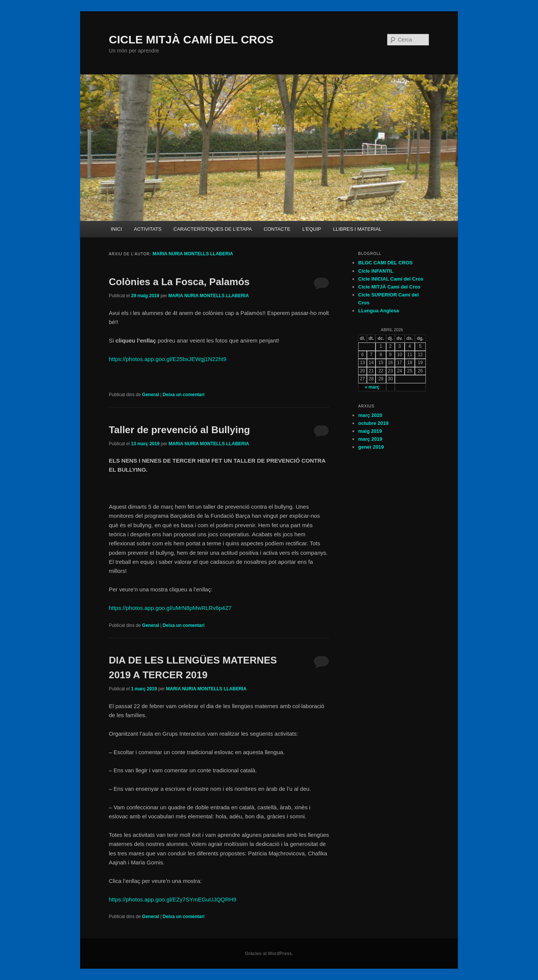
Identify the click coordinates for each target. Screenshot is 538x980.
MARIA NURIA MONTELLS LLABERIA (193, 254)
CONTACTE (277, 229)
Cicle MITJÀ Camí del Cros (389, 287)
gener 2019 (371, 447)
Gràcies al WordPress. (269, 954)
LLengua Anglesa (379, 311)
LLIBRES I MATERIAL (357, 229)
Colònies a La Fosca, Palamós (179, 282)
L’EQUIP (312, 229)
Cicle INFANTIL (376, 271)
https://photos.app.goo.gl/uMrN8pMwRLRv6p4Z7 (170, 608)
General (151, 395)
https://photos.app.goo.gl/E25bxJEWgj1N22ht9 (168, 359)
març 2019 (370, 439)
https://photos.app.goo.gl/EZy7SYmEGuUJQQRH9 (173, 899)
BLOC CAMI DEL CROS (385, 263)
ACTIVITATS (148, 229)
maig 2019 (370, 431)
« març (372, 387)
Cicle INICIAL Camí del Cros (391, 279)
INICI (116, 229)
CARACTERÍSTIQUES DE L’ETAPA (213, 229)
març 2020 (370, 415)
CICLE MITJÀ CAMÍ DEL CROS (191, 39)
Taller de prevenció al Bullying (179, 430)
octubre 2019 (373, 423)
